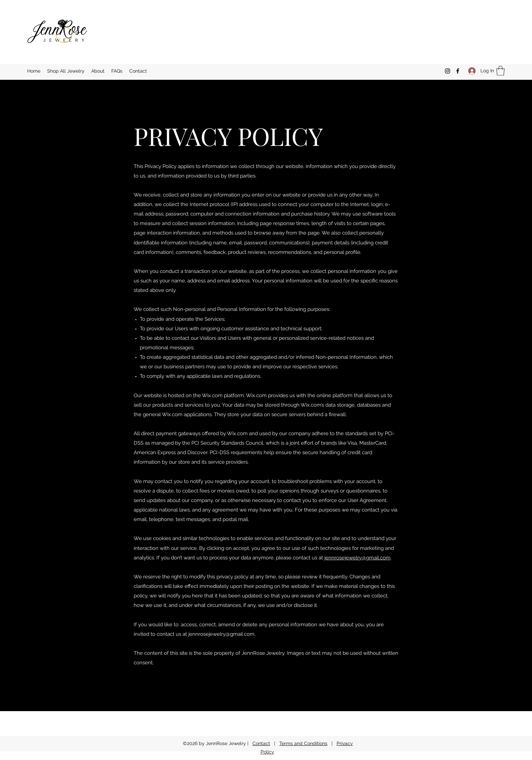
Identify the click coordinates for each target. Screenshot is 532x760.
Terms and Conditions (303, 743)
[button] (500, 71)
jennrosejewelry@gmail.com (357, 558)
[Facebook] (458, 71)
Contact (261, 743)
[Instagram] (448, 71)
